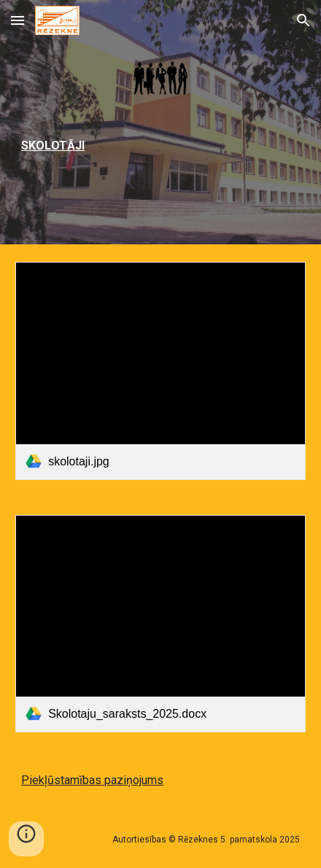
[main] (160, 146)
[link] (160, 371)
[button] (18, 20)
